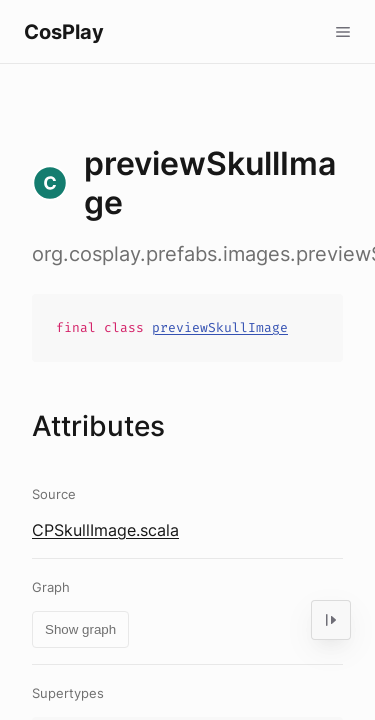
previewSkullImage (220, 327)
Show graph (80, 629)
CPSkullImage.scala (105, 530)
